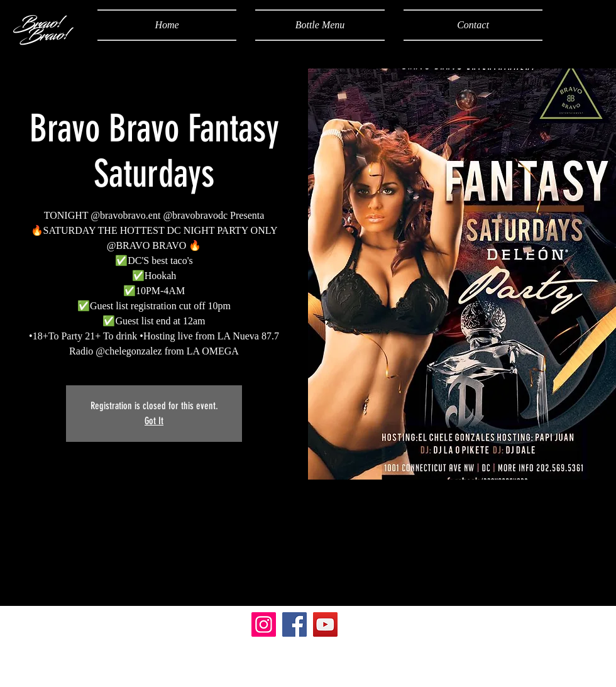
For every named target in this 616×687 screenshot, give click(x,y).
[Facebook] (294, 624)
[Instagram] (264, 624)
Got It (154, 421)
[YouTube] (325, 624)
